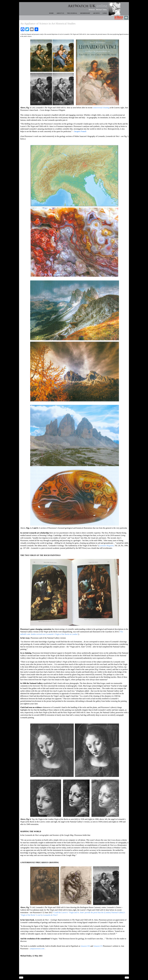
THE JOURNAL (72, 13)
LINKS (105, 13)
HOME (51, 13)
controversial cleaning (101, 108)
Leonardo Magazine (106, 546)
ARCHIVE (96, 13)
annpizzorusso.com (37, 949)
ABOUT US (60, 13)
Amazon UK (85, 946)
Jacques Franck (80, 131)
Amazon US (98, 946)
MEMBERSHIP (85, 13)
